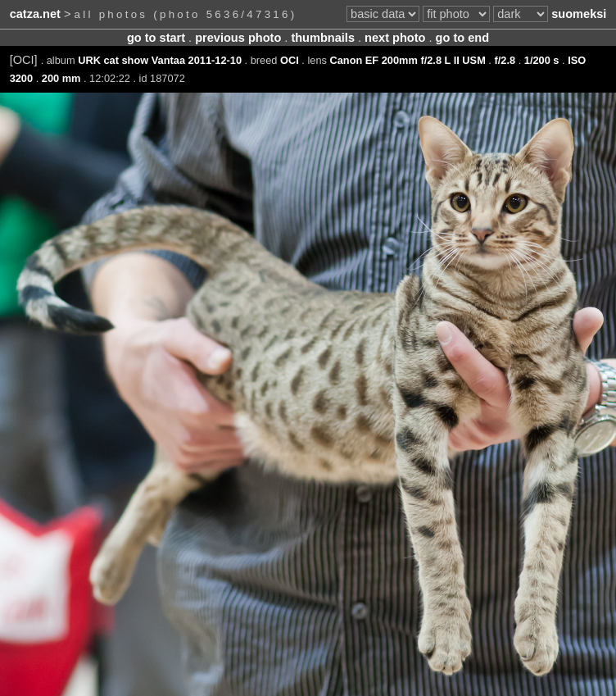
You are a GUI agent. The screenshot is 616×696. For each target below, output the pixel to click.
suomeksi (579, 14)
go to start (156, 38)
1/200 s (542, 60)
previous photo (238, 38)
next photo (395, 38)
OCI (290, 60)
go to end (462, 38)
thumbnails (323, 38)
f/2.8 (505, 60)
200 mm (61, 78)
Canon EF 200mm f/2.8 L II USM (407, 60)
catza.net (35, 14)
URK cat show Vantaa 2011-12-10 (160, 60)
